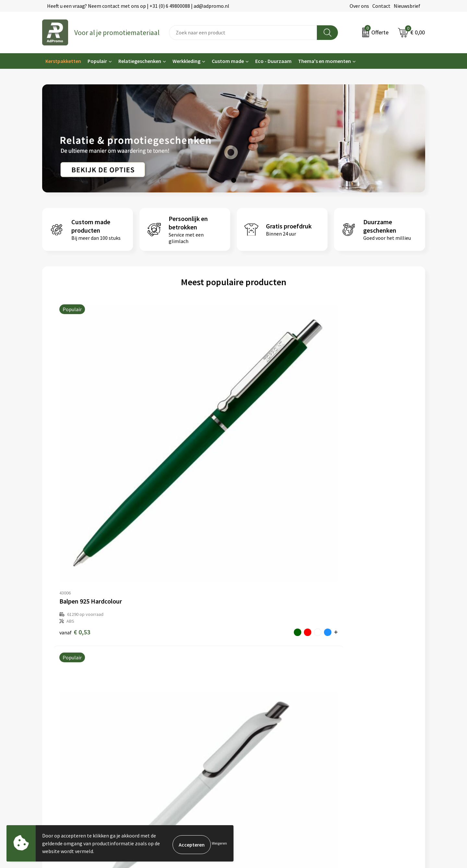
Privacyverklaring (353, 718)
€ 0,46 (165, 423)
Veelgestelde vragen (162, 718)
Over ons (359, 6)
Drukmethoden (156, 738)
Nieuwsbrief (407, 6)
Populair (97, 61)
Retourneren (251, 727)
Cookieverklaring (353, 708)
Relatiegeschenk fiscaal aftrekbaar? (179, 727)
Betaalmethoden (256, 718)
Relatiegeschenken (140, 61)
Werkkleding (186, 61)
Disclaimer (346, 727)
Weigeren (219, 843)
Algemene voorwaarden (360, 698)
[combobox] (243, 33)
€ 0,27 (346, 430)
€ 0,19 (256, 430)
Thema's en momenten (324, 61)
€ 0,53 (75, 430)
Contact (381, 6)
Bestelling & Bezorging (263, 708)
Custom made (228, 61)
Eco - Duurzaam (273, 61)
